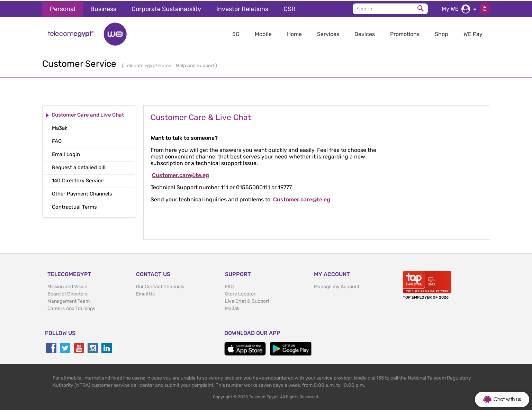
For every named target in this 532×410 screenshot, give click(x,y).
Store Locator (240, 293)
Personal (62, 8)
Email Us (145, 293)
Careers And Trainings (71, 308)
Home (294, 33)
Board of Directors (67, 293)
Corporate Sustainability (166, 8)
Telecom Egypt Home (148, 65)
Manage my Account (337, 286)
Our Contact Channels (160, 286)
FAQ (229, 286)
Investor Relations (242, 8)
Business (103, 8)
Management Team (69, 300)
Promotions (405, 33)
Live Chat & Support (247, 300)
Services (328, 33)
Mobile (263, 33)
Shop (441, 33)
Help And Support (196, 65)
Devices (365, 33)
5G (236, 33)
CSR (290, 8)
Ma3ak (232, 308)
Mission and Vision (67, 286)
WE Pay (473, 33)
